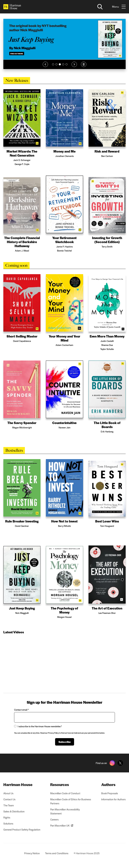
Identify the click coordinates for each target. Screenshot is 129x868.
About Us (8, 793)
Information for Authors (113, 799)
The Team (9, 805)
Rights (7, 817)
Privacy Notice (32, 853)
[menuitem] (22, 785)
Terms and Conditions (57, 853)
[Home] (12, 7)
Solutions (8, 823)
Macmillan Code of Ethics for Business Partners (71, 801)
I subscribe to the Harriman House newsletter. (38, 726)
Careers (54, 819)
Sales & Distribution (14, 811)
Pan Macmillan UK (62, 825)
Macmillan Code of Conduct (65, 793)
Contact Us (9, 799)
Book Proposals (110, 793)
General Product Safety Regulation (22, 829)
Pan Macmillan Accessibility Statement (65, 811)
